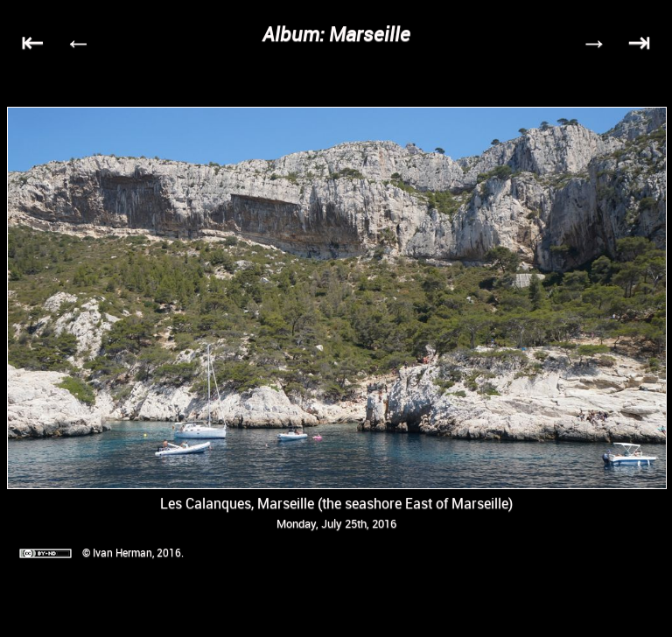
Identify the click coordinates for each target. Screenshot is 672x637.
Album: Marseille (336, 34)
